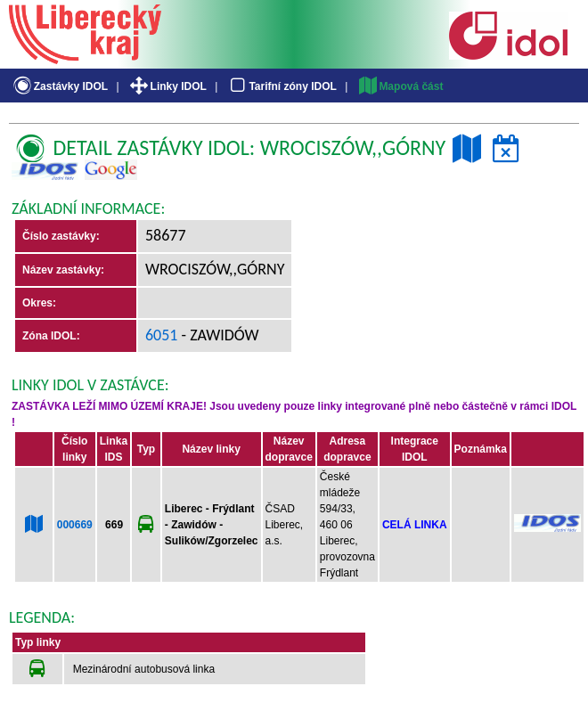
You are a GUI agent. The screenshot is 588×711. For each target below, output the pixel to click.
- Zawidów (219, 335)
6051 (162, 335)
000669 (75, 525)
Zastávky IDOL (59, 86)
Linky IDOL (167, 86)
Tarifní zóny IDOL (282, 86)
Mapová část (400, 86)
